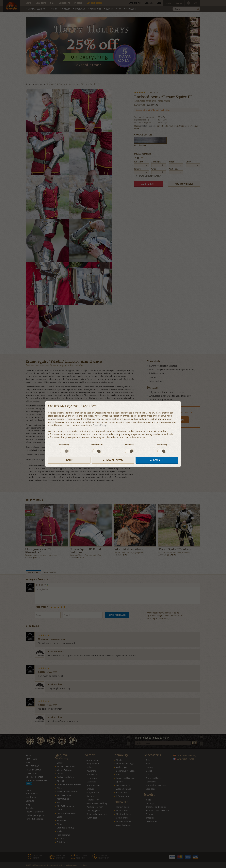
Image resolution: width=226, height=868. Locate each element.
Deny (69, 460)
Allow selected (113, 460)
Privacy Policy (99, 425)
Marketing (162, 445)
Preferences (97, 445)
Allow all (157, 460)
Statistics (129, 445)
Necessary (64, 445)
